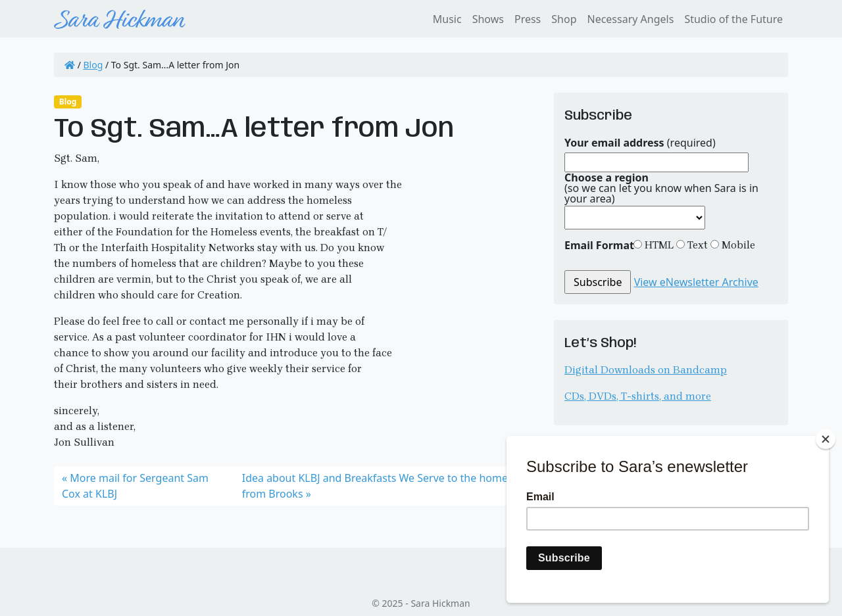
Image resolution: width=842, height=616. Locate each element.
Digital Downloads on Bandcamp (646, 370)
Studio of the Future (733, 19)
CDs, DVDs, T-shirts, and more (638, 396)
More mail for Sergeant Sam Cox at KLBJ (135, 486)
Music (447, 19)
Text (696, 245)
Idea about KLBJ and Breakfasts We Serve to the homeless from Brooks (384, 486)
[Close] (826, 439)
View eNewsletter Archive (696, 282)
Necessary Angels (630, 19)
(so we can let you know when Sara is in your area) (661, 188)
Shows (488, 19)
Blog (93, 65)
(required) (640, 143)
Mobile (737, 245)
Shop (564, 19)
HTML (658, 245)
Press (528, 19)
